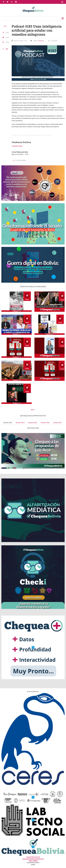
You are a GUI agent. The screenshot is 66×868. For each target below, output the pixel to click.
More (33, 410)
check (5, 26)
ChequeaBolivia (15, 135)
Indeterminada (18, 146)
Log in (14, 160)
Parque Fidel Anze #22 (33, 857)
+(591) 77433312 (33, 861)
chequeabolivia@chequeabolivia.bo (33, 859)
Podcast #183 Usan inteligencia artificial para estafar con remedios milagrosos (35, 135)
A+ (7, 49)
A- (3, 49)
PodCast (41, 41)
